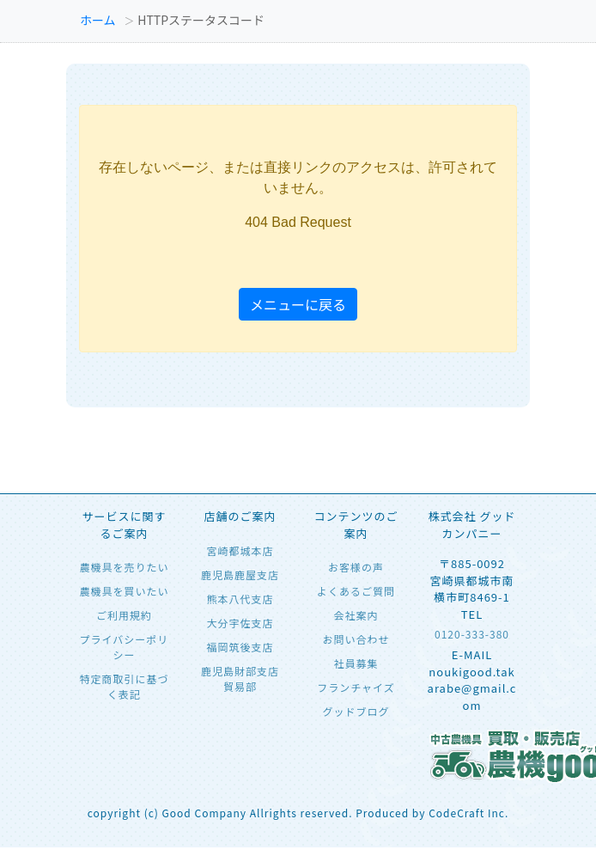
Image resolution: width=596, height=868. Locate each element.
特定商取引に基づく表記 (124, 686)
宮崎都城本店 (240, 550)
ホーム (98, 20)
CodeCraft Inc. (468, 813)
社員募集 (356, 663)
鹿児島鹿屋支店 (240, 575)
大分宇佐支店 (240, 623)
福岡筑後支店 (240, 647)
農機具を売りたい (124, 567)
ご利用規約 (124, 615)
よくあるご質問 (356, 591)
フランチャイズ (356, 687)
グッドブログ (356, 711)
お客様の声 (356, 567)
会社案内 (356, 615)
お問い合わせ (356, 639)
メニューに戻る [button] (298, 304)
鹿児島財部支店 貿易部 (240, 679)
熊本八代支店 (240, 599)
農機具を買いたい (124, 591)
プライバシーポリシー (125, 647)
